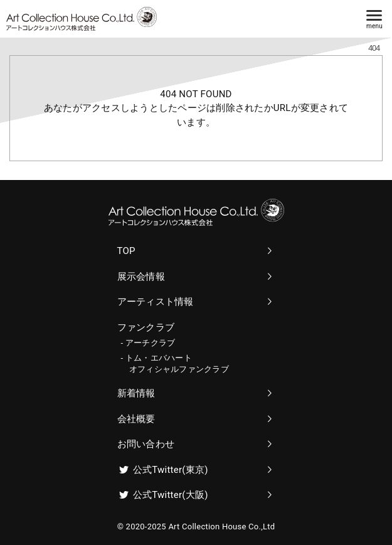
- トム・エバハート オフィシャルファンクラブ (175, 363)
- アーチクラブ (148, 343)
